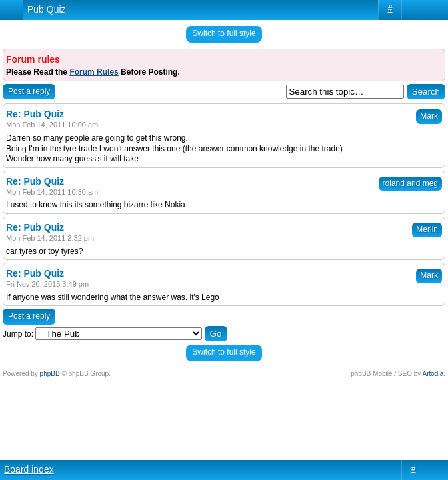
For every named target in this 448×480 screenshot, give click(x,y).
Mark (429, 116)
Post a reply (29, 91)
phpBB (50, 374)
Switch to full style (224, 33)
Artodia (433, 374)
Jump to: (18, 334)
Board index (29, 469)
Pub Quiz (47, 9)
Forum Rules (94, 72)
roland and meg (410, 183)
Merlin (427, 229)
